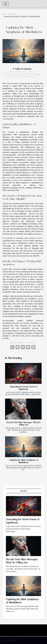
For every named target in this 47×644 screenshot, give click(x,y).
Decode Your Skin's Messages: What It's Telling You (23, 424)
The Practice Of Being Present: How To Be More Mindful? (22, 74)
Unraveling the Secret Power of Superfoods (24, 388)
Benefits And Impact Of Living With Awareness (22, 77)
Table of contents (23, 69)
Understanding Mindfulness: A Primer (22, 72)
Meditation (12, 14)
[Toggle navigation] (5, 4)
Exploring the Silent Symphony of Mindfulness (24, 461)
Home (4, 14)
